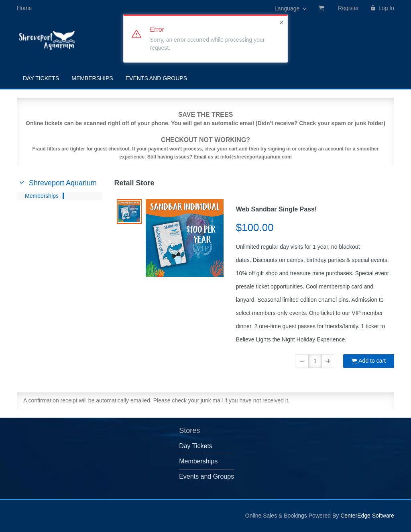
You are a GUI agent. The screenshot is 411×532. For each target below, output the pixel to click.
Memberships (92, 78)
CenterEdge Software (367, 516)
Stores (189, 430)
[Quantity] (315, 361)
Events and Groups (156, 78)
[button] (302, 361)
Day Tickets (41, 78)
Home (24, 8)
